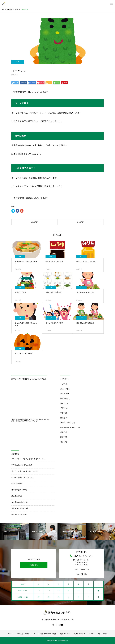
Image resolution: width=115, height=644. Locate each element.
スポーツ (64, 389)
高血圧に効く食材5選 (19, 514)
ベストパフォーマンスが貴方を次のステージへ (28, 459)
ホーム (10, 634)
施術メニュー (65, 634)
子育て (63, 408)
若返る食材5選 (17, 496)
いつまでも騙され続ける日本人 (23, 477)
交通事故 (64, 399)
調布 (62, 437)
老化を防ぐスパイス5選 (20, 508)
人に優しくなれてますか (20, 502)
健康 (62, 403)
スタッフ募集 (102, 634)
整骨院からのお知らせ (68, 427)
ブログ (63, 394)
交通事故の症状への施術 (48, 634)
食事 (18, 62)
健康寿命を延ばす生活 (19, 490)
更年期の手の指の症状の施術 (22, 465)
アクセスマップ (79, 634)
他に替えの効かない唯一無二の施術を (25, 471)
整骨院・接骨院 (66, 423)
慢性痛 (63, 418)
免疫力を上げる (17, 484)
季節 (62, 413)
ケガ (62, 384)
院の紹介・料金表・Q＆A (26, 634)
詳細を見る (34, 565)
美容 (62, 432)
